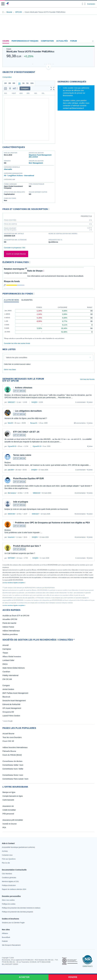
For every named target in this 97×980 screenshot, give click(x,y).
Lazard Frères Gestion (11, 716)
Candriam (6, 672)
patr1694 (11, 470)
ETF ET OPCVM (19, 391)
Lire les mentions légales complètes (14, 583)
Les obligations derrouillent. (29, 411)
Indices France (8, 627)
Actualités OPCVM (10, 619)
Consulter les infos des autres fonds (17, 343)
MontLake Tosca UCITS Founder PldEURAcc (30, 52)
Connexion (91, 4)
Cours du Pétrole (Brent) (12, 755)
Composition (47, 41)
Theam (5, 653)
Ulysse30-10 (12, 446)
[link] (18, 847)
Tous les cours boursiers (12, 737)
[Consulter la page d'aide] (85, 4)
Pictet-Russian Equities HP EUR (28, 478)
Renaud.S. (34, 423)
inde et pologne (21, 502)
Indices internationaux (11, 631)
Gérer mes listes (10, 370)
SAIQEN (34, 402)
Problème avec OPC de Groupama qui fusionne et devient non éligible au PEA (52, 523)
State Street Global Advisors (14, 668)
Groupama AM (8, 712)
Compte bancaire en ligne (13, 796)
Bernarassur (12, 493)
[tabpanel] (48, 322)
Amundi (5, 645)
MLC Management (36, 163)
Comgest (6, 685)
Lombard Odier (8, 660)
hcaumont (11, 537)
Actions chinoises (24, 388)
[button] (3, 4)
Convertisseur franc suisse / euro (15, 779)
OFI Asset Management (12, 708)
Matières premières (10, 634)
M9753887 (11, 558)
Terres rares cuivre (22, 455)
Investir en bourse (10, 824)
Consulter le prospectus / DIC (15, 248)
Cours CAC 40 (8, 741)
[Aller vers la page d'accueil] (7, 4)
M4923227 (11, 402)
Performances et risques (25, 41)
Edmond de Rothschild (11, 704)
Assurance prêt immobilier (13, 820)
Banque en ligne (9, 792)
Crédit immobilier (9, 810)
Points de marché (9, 623)
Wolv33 (10, 423)
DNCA (5, 664)
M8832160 (37, 493)
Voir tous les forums (87, 379)
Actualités (62, 41)
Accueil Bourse (8, 734)
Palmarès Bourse (9, 751)
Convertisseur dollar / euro (13, 765)
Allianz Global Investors (12, 657)
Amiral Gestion (8, 689)
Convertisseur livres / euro (13, 775)
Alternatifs (8, 169)
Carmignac (7, 649)
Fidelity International (10, 675)
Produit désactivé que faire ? (27, 546)
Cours (6, 41)
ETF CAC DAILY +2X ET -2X (26, 432)
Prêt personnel (8, 814)
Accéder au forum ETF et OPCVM (16, 616)
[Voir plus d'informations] (49, 209)
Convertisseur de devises (12, 761)
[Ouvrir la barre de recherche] (83, 4)
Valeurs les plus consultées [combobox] (17, 358)
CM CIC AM (7, 679)
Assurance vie (8, 806)
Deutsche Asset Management (14, 701)
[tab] (11, 301)
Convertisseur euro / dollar (13, 769)
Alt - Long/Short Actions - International (19, 176)
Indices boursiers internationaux (15, 747)
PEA (4, 828)
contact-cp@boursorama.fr (73, 108)
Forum (74, 41)
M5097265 (11, 514)
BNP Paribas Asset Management (15, 693)
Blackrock (6, 697)
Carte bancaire (8, 800)
